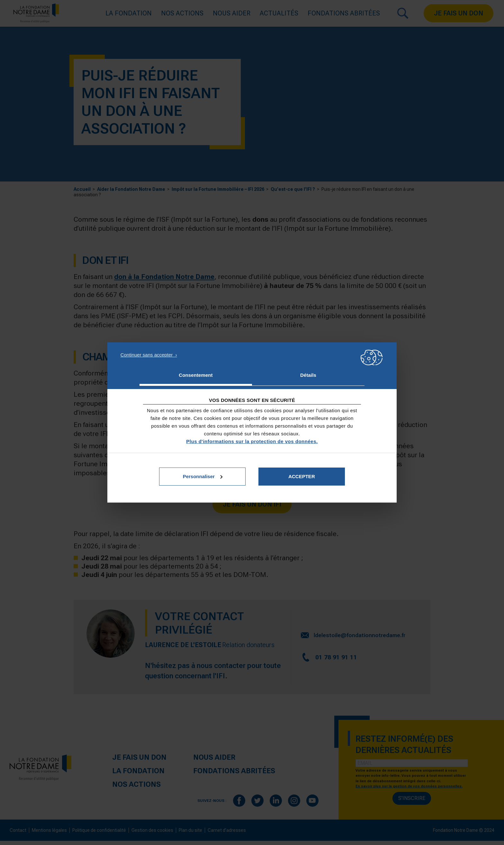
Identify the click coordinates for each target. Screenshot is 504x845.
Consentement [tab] (196, 375)
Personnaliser (203, 476)
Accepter (302, 476)
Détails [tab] (308, 375)
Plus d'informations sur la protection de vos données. (252, 441)
